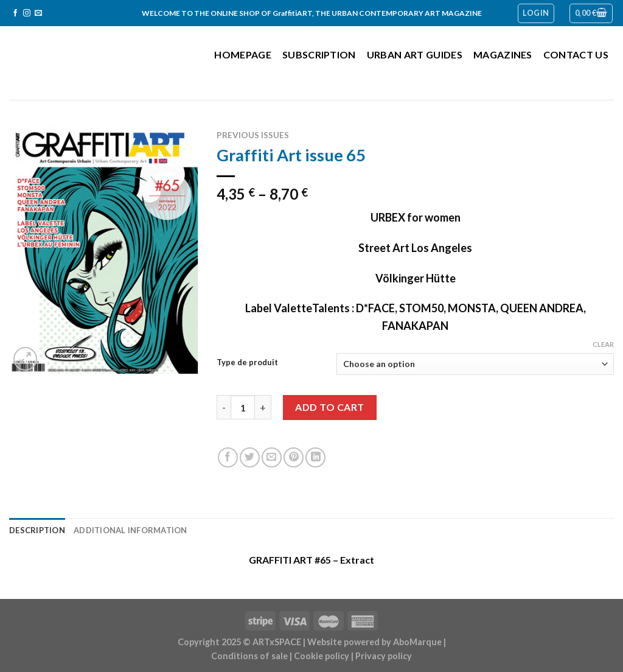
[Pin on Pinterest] (294, 457)
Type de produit (247, 363)
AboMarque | (419, 642)
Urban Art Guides (415, 54)
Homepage (243, 54)
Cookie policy (322, 656)
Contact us (576, 54)
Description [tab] (37, 530)
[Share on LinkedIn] (315, 457)
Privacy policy (384, 656)
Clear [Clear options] (603, 344)
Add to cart (329, 407)
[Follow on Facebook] (15, 13)
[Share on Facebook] (228, 457)
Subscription (319, 54)
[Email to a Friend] (272, 457)
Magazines (503, 54)
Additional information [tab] (130, 530)
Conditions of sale (249, 656)
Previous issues (253, 135)
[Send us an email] (38, 13)
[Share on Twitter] (250, 457)
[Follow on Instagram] (27, 13)
